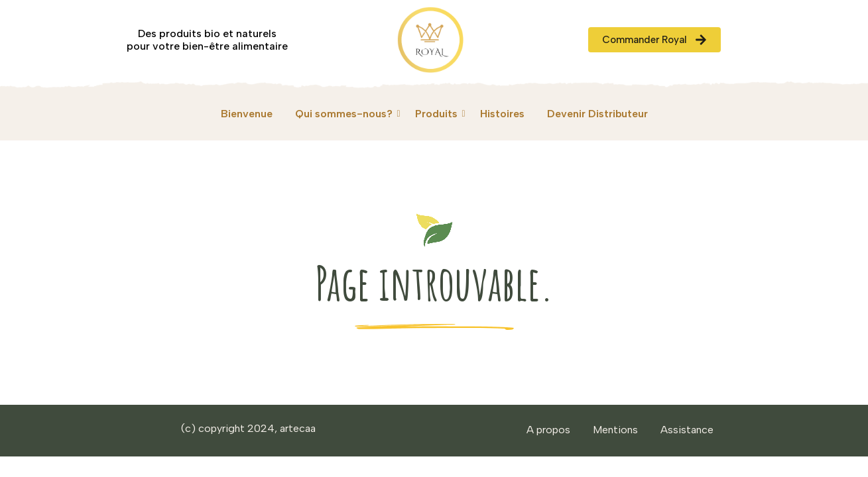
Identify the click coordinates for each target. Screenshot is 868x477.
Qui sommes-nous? (346, 114)
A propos (548, 430)
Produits (439, 114)
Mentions (615, 430)
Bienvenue (247, 114)
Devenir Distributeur (597, 114)
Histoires (502, 114)
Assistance (687, 430)
